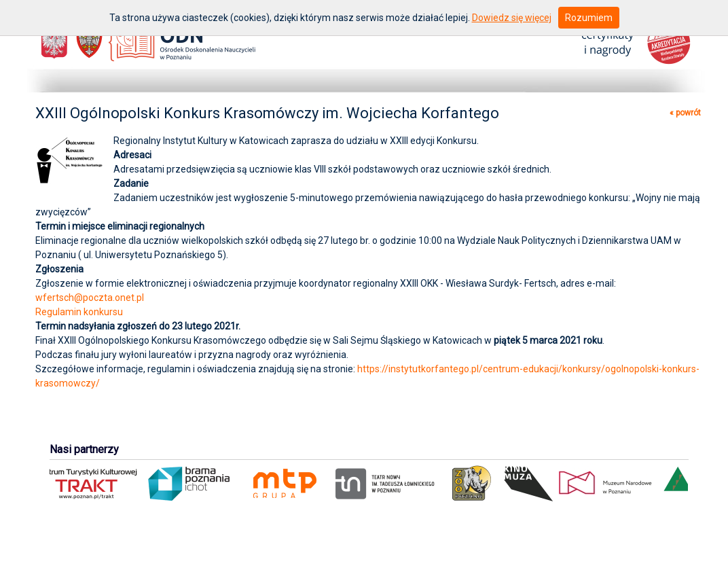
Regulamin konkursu (79, 312)
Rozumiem (589, 18)
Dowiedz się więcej (512, 18)
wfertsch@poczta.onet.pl (90, 298)
